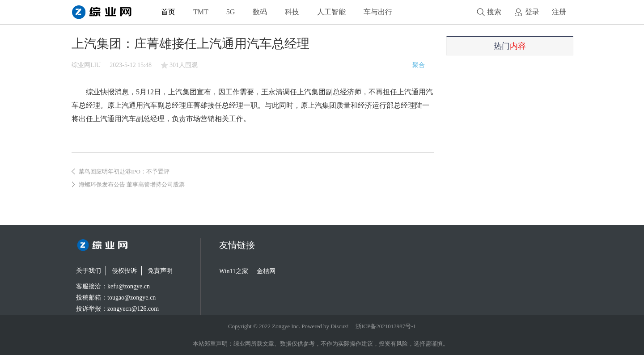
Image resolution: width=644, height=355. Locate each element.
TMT (201, 12)
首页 (168, 12)
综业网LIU (86, 65)
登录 (532, 12)
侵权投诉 (124, 271)
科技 (292, 12)
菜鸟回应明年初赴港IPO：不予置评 (124, 171)
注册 (559, 12)
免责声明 (160, 271)
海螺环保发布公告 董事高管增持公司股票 (132, 184)
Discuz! (339, 326)
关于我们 (89, 271)
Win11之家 (234, 271)
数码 (260, 12)
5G (231, 12)
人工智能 (331, 12)
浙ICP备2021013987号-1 (386, 326)
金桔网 (266, 271)
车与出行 (378, 12)
